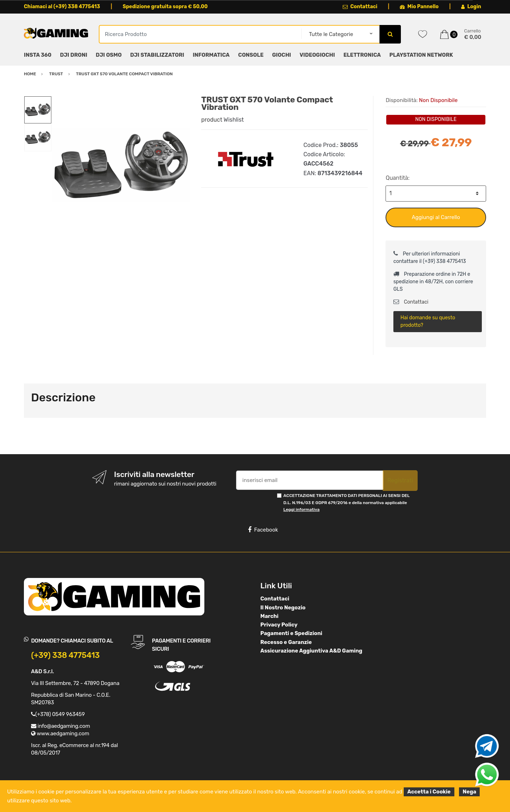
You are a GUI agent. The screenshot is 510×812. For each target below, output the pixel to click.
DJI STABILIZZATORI (157, 55)
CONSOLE (251, 55)
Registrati (400, 480)
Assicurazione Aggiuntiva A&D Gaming (311, 651)
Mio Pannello (419, 7)
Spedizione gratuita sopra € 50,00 (165, 7)
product (212, 120)
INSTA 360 (38, 55)
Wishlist (234, 120)
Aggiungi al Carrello (436, 217)
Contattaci (360, 7)
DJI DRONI (73, 55)
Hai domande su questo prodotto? (428, 321)
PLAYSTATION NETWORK (421, 55)
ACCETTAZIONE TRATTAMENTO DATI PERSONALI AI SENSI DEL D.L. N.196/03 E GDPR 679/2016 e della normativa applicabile (347, 503)
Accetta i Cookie (429, 792)
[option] (121, 165)
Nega (469, 792)
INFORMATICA (211, 55)
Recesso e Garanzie (286, 642)
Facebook (263, 530)
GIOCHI (282, 55)
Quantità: (397, 178)
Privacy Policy (279, 625)
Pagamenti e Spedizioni (291, 633)
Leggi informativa (302, 509)
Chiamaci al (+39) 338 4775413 (62, 7)
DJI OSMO (109, 55)
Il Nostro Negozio (283, 608)
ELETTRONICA (362, 55)
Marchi (269, 616)
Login (471, 7)
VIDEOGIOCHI (317, 55)
